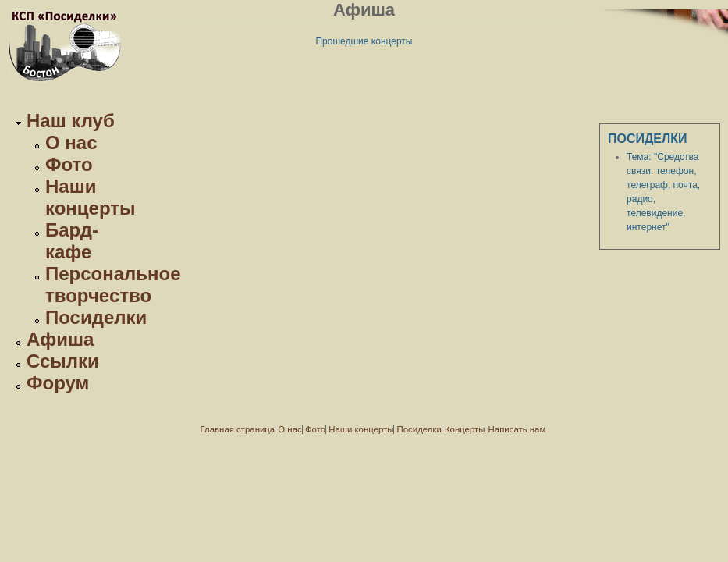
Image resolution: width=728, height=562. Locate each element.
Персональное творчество (113, 285)
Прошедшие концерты (364, 41)
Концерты (465, 429)
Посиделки (96, 317)
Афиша (60, 339)
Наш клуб (71, 121)
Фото (69, 164)
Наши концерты (91, 197)
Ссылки (63, 361)
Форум (58, 383)
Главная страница (238, 429)
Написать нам (517, 429)
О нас (71, 142)
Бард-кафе (72, 241)
